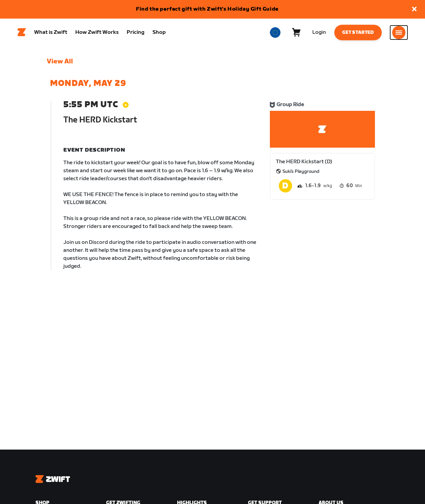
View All (60, 63)
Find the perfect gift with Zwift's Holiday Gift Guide (207, 9)
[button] (414, 9)
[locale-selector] (275, 34)
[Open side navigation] (399, 34)
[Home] (22, 34)
